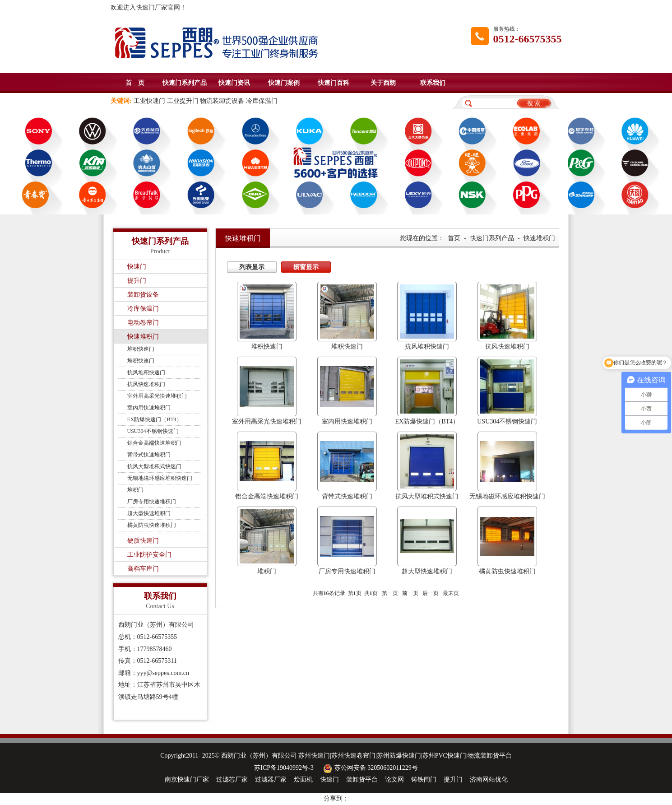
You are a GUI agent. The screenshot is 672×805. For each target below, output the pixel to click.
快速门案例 (284, 83)
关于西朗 (383, 83)
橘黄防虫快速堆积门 (152, 525)
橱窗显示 (306, 267)
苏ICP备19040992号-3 (284, 768)
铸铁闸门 (424, 779)
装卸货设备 (143, 295)
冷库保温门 (143, 309)
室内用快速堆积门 (149, 408)
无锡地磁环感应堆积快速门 (160, 478)
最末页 (451, 593)
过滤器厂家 (271, 779)
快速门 (137, 267)
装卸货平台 (362, 779)
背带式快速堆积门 (149, 455)
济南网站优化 (489, 779)
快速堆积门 (143, 337)
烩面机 (303, 779)
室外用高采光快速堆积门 (157, 396)
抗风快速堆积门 (146, 384)
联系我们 (433, 83)
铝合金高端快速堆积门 (154, 443)
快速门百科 (334, 83)
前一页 (410, 593)
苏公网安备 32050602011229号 (369, 768)
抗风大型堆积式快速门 (154, 466)
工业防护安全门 (149, 555)
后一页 (431, 593)
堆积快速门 (141, 349)
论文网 (394, 779)
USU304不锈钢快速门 (153, 431)
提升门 (137, 281)
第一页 (390, 593)
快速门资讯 (234, 83)
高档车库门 (143, 569)
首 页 (135, 83)
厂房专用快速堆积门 (152, 502)
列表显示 (252, 267)
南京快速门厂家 (187, 779)
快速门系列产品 (185, 83)
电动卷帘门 (143, 323)
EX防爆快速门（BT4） (155, 419)
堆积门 (135, 490)
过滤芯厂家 (232, 779)
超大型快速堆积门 (149, 513)
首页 (454, 238)
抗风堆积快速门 (146, 372)
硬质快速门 (143, 541)
